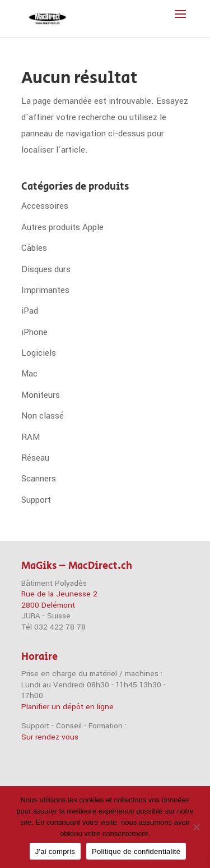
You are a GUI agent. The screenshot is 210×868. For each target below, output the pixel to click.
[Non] (196, 827)
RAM (31, 437)
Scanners (39, 479)
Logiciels (39, 353)
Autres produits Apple (62, 227)
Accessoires (45, 206)
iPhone (34, 332)
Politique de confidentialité (136, 851)
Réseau (35, 458)
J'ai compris (55, 851)
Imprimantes (45, 290)
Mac (29, 374)
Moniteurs (41, 395)
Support (36, 500)
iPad (30, 311)
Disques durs (46, 269)
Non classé (43, 416)
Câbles (34, 248)
